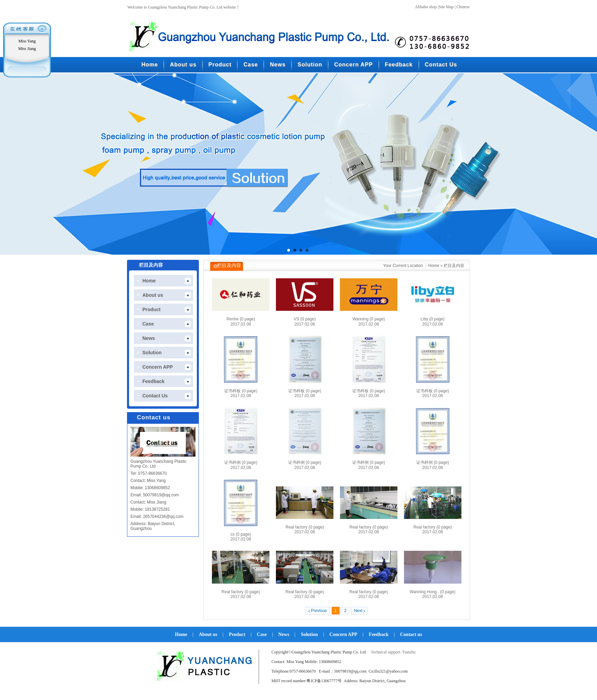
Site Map (446, 7)
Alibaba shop (426, 7)
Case (262, 634)
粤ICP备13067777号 (324, 681)
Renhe (241, 319)
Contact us (411, 634)
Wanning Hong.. (433, 592)
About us (208, 634)
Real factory (305, 527)
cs (241, 534)
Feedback (379, 634)
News (284, 634)
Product (237, 634)
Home (434, 266)
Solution (309, 634)
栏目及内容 (454, 266)
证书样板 (241, 391)
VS (305, 319)
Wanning (369, 319)
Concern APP (343, 634)
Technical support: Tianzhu (393, 652)
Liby (433, 319)
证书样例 (241, 462)
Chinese (463, 7)
